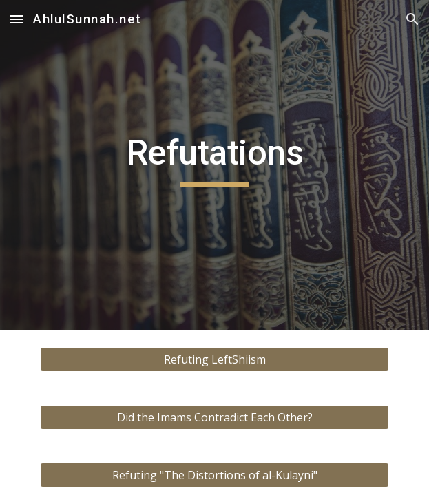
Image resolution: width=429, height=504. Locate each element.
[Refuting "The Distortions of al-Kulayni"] (214, 475)
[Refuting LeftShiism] (214, 359)
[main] (214, 165)
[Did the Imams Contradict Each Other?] (214, 417)
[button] (17, 19)
